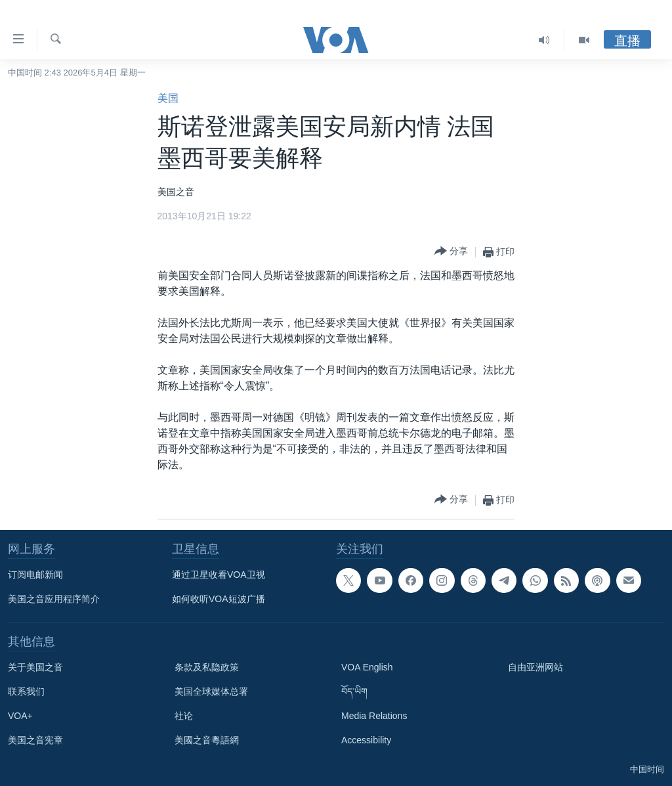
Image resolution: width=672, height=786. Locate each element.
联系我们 (26, 691)
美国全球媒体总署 (211, 691)
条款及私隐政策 (207, 667)
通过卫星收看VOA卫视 (219, 575)
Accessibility (366, 740)
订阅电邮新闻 (35, 575)
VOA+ (20, 716)
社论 (184, 716)
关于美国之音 (35, 667)
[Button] (451, 252)
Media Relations (374, 716)
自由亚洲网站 (535, 667)
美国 (168, 98)
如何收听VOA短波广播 (219, 599)
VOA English (367, 667)
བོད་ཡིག (354, 691)
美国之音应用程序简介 (54, 599)
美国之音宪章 (35, 740)
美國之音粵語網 (207, 740)
